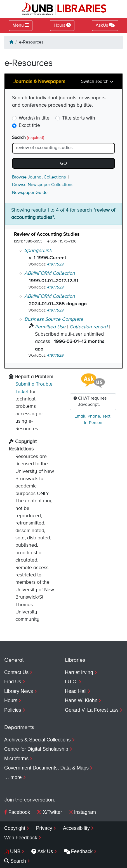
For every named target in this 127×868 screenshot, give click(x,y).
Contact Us (16, 672)
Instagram (82, 812)
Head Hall (76, 691)
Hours (11, 700)
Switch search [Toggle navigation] (95, 82)
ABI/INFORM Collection (50, 273)
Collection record (88, 327)
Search (28, 138)
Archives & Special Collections (37, 740)
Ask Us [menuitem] (42, 851)
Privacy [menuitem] (44, 828)
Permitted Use (50, 327)
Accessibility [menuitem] (76, 828)
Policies (13, 710)
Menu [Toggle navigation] (18, 26)
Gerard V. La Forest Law (92, 710)
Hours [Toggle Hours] (62, 25)
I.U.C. (71, 682)
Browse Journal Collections (39, 177)
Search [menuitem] (15, 861)
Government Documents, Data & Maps (46, 768)
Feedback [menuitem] (78, 851)
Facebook (17, 812)
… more (13, 777)
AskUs (105, 25)
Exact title (29, 125)
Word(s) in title (34, 118)
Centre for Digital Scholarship (36, 749)
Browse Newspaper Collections (43, 185)
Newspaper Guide (30, 193)
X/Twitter (49, 812)
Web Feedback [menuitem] (21, 838)
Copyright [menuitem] (15, 828)
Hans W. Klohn (81, 700)
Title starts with (79, 118)
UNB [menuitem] (15, 851)
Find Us (13, 682)
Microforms (16, 759)
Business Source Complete (54, 319)
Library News (19, 691)
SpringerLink (38, 251)
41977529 (55, 264)
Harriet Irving (79, 672)
